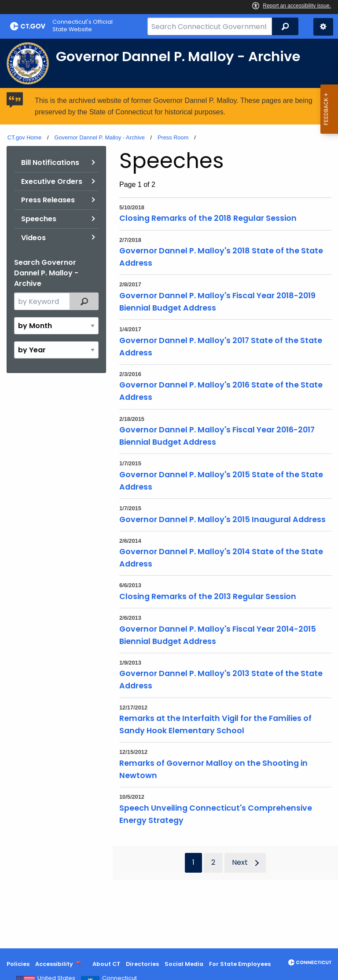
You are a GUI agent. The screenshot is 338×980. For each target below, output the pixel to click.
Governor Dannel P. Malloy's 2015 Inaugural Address (222, 519)
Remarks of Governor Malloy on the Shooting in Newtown (213, 769)
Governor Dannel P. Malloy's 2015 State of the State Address (221, 481)
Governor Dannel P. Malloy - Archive (99, 137)
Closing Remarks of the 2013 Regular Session (208, 596)
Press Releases (48, 200)
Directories (142, 964)
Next (240, 862)
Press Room (173, 137)
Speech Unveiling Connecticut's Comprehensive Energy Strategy (216, 814)
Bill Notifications (50, 163)
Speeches (39, 219)
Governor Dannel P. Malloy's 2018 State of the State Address (221, 257)
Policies (18, 964)
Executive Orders (52, 181)
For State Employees (240, 964)
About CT (107, 964)
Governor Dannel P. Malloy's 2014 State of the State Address (221, 558)
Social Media (184, 964)
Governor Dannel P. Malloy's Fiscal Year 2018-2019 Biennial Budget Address (217, 302)
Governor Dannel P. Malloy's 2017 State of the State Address (221, 347)
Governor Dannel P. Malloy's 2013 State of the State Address (221, 680)
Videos (33, 238)
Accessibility (54, 964)
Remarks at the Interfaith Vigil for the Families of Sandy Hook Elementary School (215, 724)
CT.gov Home (25, 137)
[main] (169, 494)
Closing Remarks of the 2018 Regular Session (208, 218)
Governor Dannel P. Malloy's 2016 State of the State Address (221, 391)
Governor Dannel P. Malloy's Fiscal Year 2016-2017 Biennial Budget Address (217, 436)
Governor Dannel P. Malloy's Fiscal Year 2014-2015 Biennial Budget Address (218, 635)
